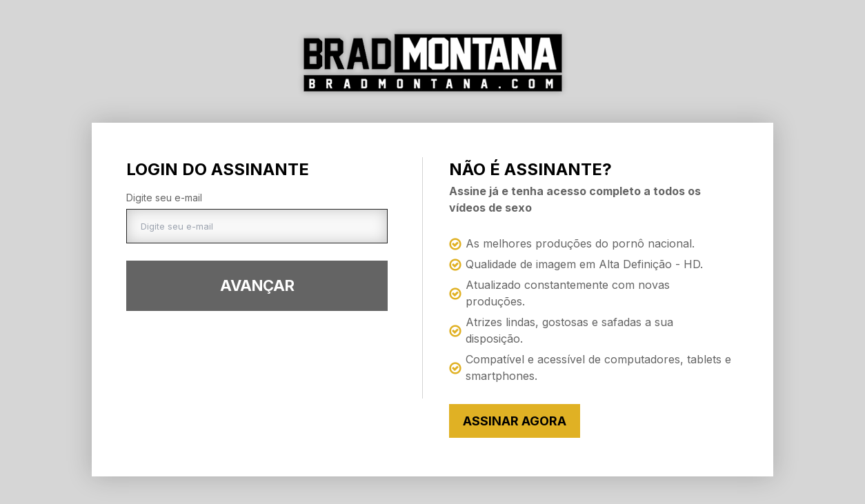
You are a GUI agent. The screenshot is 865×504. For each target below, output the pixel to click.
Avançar (257, 285)
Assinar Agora (515, 421)
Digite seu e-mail (164, 198)
